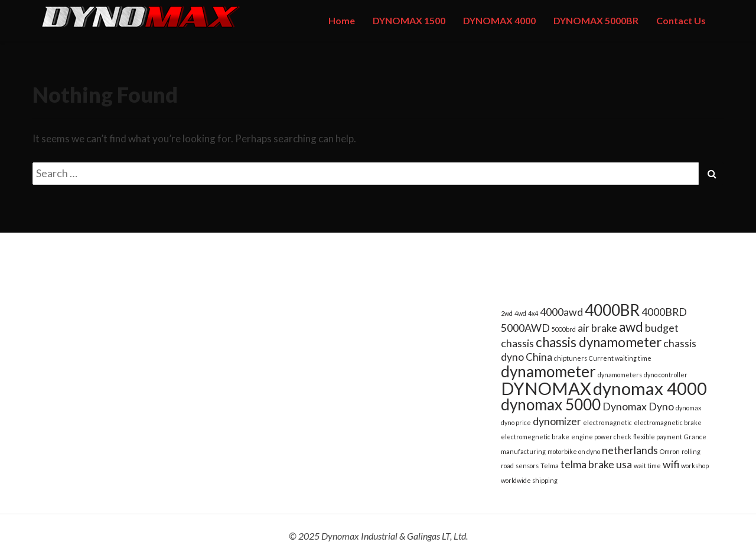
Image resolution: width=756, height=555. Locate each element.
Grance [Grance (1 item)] (695, 437)
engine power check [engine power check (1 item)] (601, 437)
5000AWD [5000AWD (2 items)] (525, 328)
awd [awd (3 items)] (631, 327)
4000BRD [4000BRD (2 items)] (664, 312)
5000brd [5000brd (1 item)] (564, 329)
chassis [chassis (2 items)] (517, 343)
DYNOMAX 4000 (499, 20)
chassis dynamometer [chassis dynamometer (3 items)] (599, 342)
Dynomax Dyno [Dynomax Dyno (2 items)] (638, 407)
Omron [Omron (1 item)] (670, 451)
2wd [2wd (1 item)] (507, 313)
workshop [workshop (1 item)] (695, 466)
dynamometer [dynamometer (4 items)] (548, 371)
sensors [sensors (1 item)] (527, 466)
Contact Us (681, 20)
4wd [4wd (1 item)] (520, 313)
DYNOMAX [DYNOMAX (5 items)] (546, 388)
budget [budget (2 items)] (662, 328)
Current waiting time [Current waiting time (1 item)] (620, 358)
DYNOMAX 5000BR (596, 20)
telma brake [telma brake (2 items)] (587, 464)
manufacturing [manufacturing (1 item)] (523, 451)
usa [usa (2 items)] (624, 464)
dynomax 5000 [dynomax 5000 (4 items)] (551, 404)
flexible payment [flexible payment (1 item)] (658, 437)
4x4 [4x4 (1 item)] (533, 313)
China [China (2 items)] (539, 357)
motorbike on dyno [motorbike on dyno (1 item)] (574, 451)
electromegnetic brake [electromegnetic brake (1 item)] (535, 437)
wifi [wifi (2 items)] (671, 464)
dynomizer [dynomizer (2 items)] (557, 421)
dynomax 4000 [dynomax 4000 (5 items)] (650, 388)
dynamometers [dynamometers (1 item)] (620, 375)
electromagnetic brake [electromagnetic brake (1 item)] (668, 422)
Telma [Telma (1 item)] (550, 466)
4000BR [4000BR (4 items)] (612, 310)
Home (342, 20)
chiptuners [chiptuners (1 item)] (571, 358)
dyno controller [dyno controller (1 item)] (666, 375)
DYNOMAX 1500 (409, 20)
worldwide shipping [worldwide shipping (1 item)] (529, 480)
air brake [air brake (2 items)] (597, 328)
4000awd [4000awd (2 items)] (561, 312)
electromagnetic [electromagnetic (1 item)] (607, 422)
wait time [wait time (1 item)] (647, 466)
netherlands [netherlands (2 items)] (630, 450)
